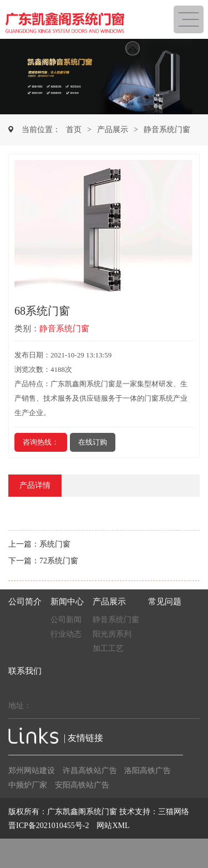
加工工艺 (108, 649)
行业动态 (66, 634)
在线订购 (93, 442)
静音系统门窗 (167, 130)
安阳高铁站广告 (82, 785)
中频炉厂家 (28, 785)
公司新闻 (66, 620)
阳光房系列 (112, 634)
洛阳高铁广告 (148, 771)
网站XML (113, 826)
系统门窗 (55, 544)
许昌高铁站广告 (90, 771)
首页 (74, 130)
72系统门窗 (59, 561)
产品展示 (113, 130)
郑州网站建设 (32, 771)
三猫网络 (174, 812)
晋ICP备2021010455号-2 (49, 826)
